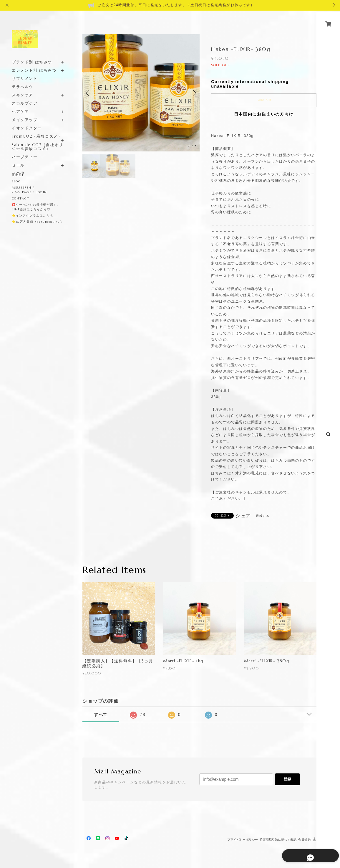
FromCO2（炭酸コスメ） (37, 129)
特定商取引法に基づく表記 (278, 840)
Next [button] (194, 93)
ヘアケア (20, 105)
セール (18, 158)
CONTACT (20, 198)
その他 (18, 167)
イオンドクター (27, 121)
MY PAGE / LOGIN (31, 192)
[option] (141, 93)
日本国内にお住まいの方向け (264, 114)
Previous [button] (88, 93)
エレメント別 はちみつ (34, 63)
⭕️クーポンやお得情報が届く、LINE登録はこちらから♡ (36, 207)
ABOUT (18, 175)
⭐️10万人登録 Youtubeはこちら (37, 222)
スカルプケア (25, 96)
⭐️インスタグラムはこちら (33, 216)
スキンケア (23, 88)
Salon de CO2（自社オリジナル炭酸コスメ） (37, 140)
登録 (287, 779)
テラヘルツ (23, 80)
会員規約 (304, 840)
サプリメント (25, 72)
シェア (243, 516)
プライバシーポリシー (243, 840)
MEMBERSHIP (23, 188)
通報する (263, 516)
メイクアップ (25, 113)
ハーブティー (25, 150)
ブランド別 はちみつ (32, 55)
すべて (101, 714)
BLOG (16, 181)
